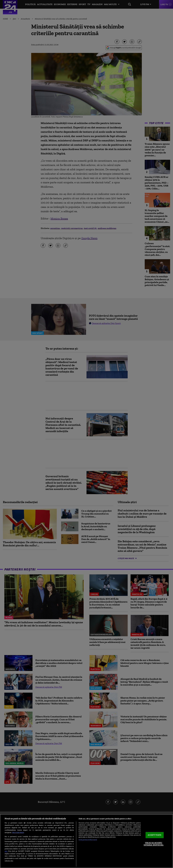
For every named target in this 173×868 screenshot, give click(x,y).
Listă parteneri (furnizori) (88, 840)
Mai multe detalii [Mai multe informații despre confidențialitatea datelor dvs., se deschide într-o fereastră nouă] (18, 832)
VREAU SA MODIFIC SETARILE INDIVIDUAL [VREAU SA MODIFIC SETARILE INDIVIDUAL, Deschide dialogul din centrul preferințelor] (154, 844)
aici (6, 851)
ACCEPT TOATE (155, 835)
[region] (86, 841)
